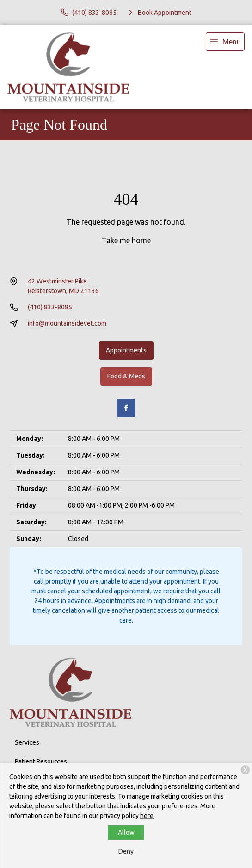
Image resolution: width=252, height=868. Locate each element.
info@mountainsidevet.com (67, 323)
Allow (126, 832)
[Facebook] (126, 408)
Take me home (126, 240)
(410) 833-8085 (50, 307)
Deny (126, 851)
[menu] (225, 42)
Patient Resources (41, 761)
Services (27, 742)
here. (148, 816)
